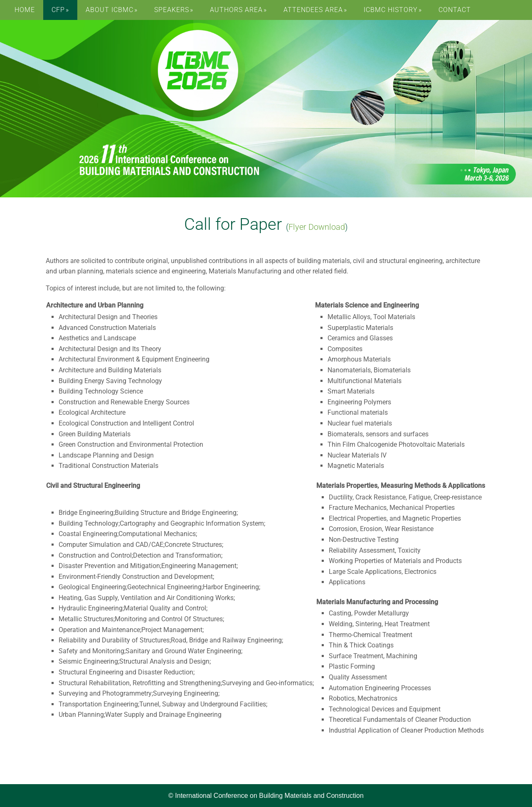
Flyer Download (317, 227)
